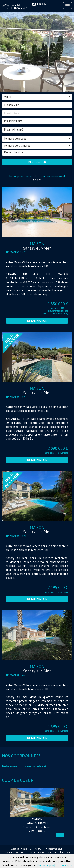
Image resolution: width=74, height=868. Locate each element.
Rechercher (37, 162)
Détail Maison (37, 321)
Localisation (37, 113)
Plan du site (65, 852)
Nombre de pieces (37, 139)
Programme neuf (54, 849)
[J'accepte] (67, 865)
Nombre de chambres (37, 146)
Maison (37, 246)
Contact (52, 852)
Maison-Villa (37, 105)
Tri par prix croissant (22, 176)
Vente (37, 97)
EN (44, 4)
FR (39, 4)
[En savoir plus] (46, 865)
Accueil (15, 849)
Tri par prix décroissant (51, 176)
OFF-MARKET (36, 849)
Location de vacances (15, 852)
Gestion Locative (37, 852)
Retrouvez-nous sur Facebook (24, 766)
